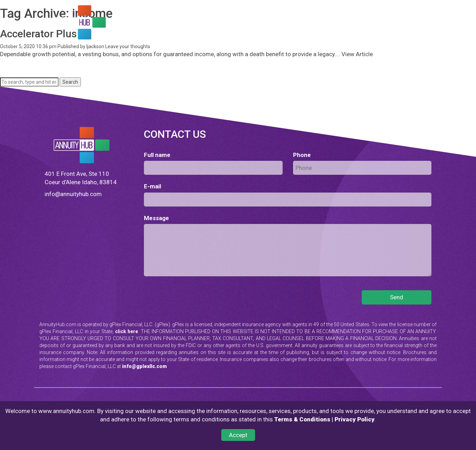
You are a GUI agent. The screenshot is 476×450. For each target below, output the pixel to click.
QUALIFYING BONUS (289, 25)
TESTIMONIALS (336, 25)
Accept (238, 435)
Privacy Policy (355, 419)
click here (126, 331)
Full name (157, 155)
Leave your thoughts (128, 46)
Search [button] (70, 82)
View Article (357, 54)
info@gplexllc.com (144, 366)
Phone (302, 155)
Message (156, 218)
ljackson (95, 46)
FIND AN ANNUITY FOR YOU (163, 25)
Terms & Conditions (302, 419)
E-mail (152, 186)
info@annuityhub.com (73, 194)
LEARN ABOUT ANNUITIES (230, 25)
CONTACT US (147, 36)
